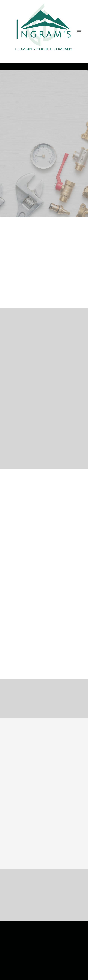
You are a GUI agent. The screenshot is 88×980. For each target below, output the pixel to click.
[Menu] (79, 32)
